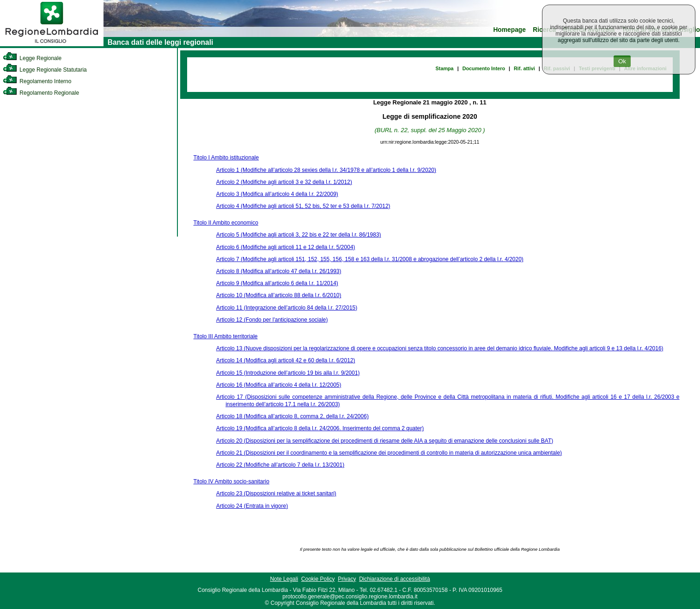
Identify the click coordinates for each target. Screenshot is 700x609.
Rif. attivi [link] (524, 68)
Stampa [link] (445, 68)
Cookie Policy (318, 579)
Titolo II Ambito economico (226, 223)
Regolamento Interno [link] (37, 81)
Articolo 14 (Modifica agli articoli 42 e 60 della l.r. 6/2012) (286, 360)
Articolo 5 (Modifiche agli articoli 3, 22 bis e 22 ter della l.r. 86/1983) (299, 235)
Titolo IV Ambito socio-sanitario (231, 481)
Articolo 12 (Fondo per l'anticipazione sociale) (272, 320)
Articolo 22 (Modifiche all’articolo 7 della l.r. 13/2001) (280, 465)
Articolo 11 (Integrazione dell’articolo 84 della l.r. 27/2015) (287, 308)
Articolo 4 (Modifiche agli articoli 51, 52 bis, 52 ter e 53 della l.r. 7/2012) (303, 206)
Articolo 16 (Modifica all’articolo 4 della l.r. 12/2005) (279, 385)
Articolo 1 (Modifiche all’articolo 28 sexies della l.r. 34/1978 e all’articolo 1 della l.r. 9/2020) (326, 170)
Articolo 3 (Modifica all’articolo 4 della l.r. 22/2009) (277, 194)
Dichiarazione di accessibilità (394, 579)
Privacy (347, 579)
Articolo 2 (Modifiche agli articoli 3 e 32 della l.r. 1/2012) (284, 182)
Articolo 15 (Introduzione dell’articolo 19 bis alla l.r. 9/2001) (288, 373)
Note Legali (284, 579)
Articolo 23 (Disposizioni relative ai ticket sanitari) (276, 493)
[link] (52, 44)
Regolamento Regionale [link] (41, 93)
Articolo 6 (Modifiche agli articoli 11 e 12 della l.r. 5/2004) (286, 247)
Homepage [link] (509, 30)
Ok (622, 61)
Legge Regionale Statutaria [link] (45, 70)
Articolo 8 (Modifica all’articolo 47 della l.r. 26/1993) (279, 271)
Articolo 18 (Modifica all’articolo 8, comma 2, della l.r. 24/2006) (292, 416)
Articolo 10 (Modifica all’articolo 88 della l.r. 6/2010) (279, 295)
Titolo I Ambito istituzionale (226, 158)
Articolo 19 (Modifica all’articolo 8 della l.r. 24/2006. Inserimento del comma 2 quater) (320, 428)
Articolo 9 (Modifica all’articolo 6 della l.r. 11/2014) (277, 283)
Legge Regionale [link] (32, 58)
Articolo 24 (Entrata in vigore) (252, 506)
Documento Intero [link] (484, 68)
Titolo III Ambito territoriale (226, 336)
